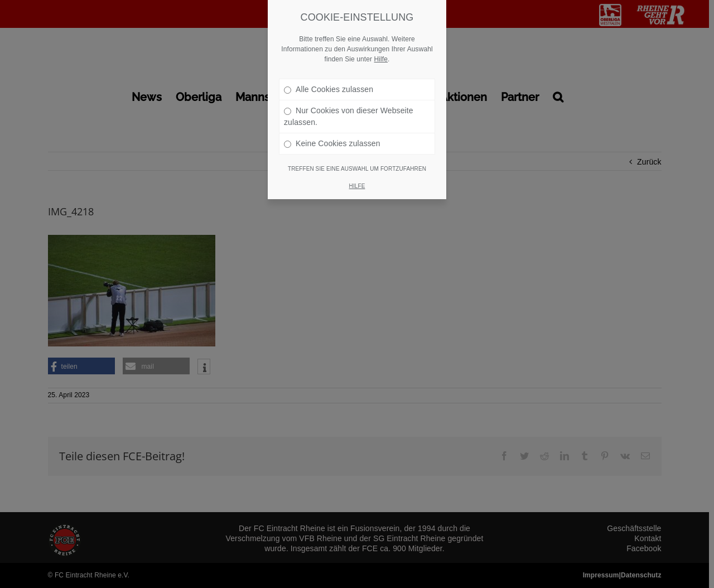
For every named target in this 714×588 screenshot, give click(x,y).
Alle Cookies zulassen (329, 80)
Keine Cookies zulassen (332, 134)
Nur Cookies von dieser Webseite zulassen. (349, 107)
